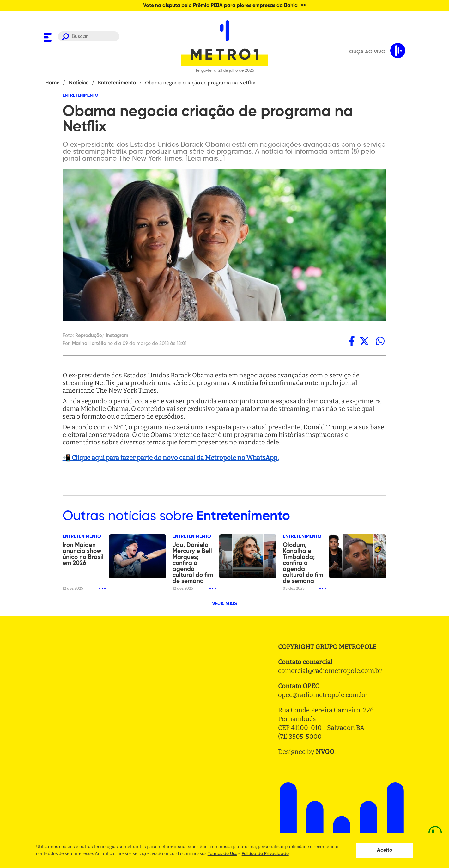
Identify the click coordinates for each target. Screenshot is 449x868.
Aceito (385, 850)
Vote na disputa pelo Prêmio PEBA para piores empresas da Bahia (220, 6)
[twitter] (364, 341)
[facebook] (352, 341)
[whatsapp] (380, 341)
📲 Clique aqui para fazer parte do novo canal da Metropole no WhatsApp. (171, 458)
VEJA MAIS (224, 604)
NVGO (325, 752)
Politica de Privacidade (265, 854)
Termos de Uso (222, 854)
